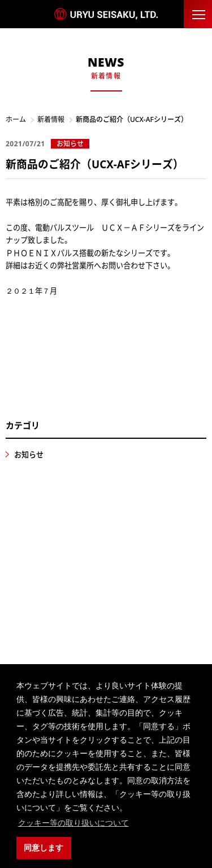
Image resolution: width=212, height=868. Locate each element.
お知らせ (29, 455)
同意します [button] (44, 848)
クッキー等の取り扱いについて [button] (73, 823)
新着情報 (51, 119)
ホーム (16, 119)
